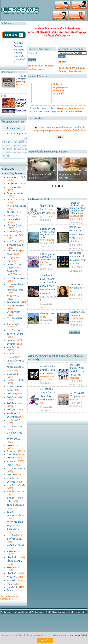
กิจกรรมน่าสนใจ (15, 193)
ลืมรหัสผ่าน (18, 43)
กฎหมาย (11, 340)
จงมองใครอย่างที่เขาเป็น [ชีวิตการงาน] (48, 370)
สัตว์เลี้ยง (11, 394)
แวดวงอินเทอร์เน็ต (16, 278)
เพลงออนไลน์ (13, 219)
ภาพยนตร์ (12, 232)
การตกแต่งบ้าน (14, 427)
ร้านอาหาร (12, 451)
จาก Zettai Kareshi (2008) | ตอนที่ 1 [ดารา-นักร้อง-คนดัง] (78, 370)
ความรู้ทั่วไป (13, 296)
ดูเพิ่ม (60, 137)
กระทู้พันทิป (12, 184)
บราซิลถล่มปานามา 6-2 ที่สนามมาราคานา (78, 256)
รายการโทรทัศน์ (15, 235)
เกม (9, 261)
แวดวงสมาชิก (14, 187)
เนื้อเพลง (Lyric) (15, 225)
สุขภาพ (10, 458)
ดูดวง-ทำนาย (13, 567)
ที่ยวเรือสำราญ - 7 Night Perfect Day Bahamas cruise (48, 233)
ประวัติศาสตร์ (14, 312)
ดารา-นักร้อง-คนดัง (16, 206)
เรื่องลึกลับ (12, 573)
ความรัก (11, 577)
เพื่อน (9, 584)
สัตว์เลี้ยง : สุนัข (15, 397)
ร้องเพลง (11, 212)
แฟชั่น (10, 465)
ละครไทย (12, 241)
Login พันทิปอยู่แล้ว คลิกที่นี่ (19, 59)
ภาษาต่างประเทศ (15, 306)
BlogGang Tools (15, 290)
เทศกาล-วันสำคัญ (16, 200)
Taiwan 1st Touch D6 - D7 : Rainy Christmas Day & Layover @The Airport (78, 208)
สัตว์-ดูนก (12, 410)
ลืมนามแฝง (19, 46)
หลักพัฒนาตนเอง (15, 545)
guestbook (12, 587)
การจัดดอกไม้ (13, 420)
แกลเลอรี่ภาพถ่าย (15, 361)
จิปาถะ (10, 590)
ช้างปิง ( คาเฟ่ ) (48, 314)
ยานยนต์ (11, 344)
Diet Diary (12, 454)
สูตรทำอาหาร (14, 445)
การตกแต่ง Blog (15, 284)
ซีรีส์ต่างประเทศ (15, 245)
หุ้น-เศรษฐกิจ (13, 324)
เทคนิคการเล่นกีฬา (16, 380)
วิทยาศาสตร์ (13, 302)
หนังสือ (10, 475)
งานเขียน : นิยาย (15, 492)
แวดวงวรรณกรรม (16, 468)
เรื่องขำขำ (12, 557)
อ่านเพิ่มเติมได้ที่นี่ (78, 636)
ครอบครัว (12, 580)
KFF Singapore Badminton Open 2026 (48, 257)
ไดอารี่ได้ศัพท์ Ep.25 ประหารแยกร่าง (47, 209)
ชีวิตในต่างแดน (15, 539)
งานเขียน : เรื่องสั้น (16, 485)
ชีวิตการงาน (13, 529)
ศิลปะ (10, 254)
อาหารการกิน (14, 439)
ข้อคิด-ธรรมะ (14, 551)
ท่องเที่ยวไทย (13, 347)
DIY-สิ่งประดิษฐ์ (14, 433)
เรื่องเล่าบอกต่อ (14, 561)
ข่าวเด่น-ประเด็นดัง (17, 177)
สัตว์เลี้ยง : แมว (14, 403)
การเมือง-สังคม (14, 318)
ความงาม (12, 461)
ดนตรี (10, 216)
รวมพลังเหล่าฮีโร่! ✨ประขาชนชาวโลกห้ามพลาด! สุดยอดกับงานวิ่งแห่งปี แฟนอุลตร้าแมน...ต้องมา (48, 286)
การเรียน (11, 535)
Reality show (13, 251)
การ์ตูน (10, 257)
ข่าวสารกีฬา (13, 374)
